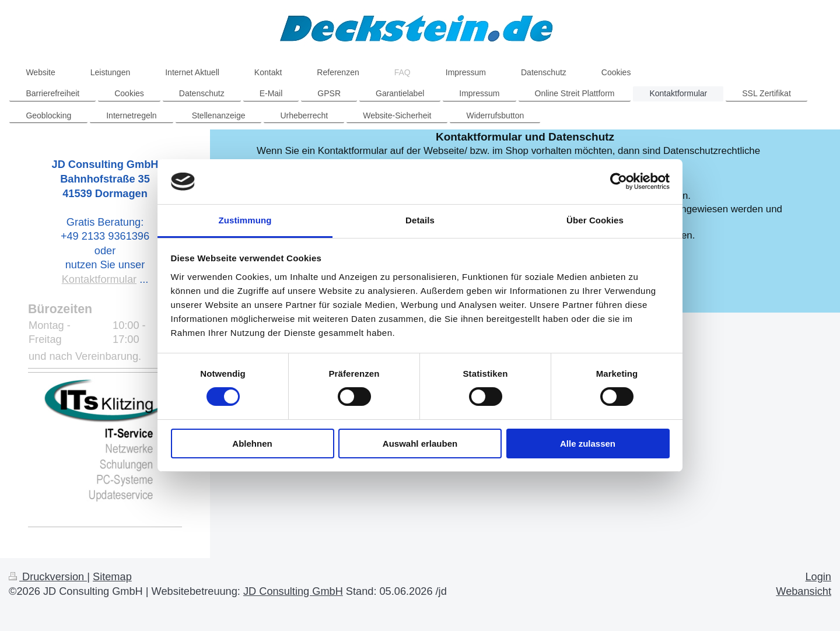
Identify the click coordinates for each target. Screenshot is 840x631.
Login (818, 577)
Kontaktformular (99, 279)
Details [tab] (420, 220)
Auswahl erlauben (420, 444)
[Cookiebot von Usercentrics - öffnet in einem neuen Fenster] (619, 181)
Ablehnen (252, 444)
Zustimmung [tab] (245, 220)
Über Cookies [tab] (595, 220)
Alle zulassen (588, 444)
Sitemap (112, 577)
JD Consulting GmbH (293, 591)
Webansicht (804, 591)
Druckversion (48, 577)
